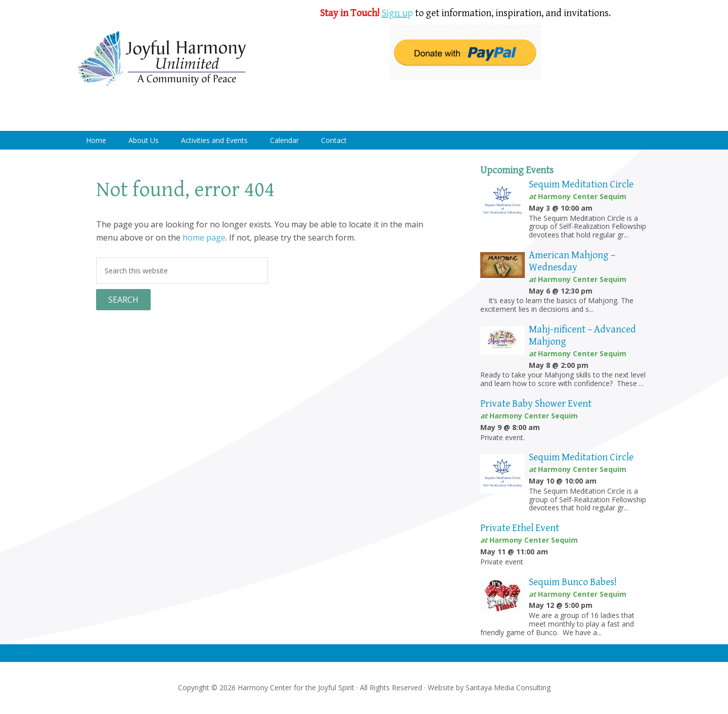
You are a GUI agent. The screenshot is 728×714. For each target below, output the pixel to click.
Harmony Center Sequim (162, 59)
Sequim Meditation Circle (581, 185)
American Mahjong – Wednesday (572, 261)
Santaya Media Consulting (508, 687)
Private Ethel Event (520, 528)
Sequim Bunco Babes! (573, 582)
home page (204, 237)
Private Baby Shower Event (536, 404)
